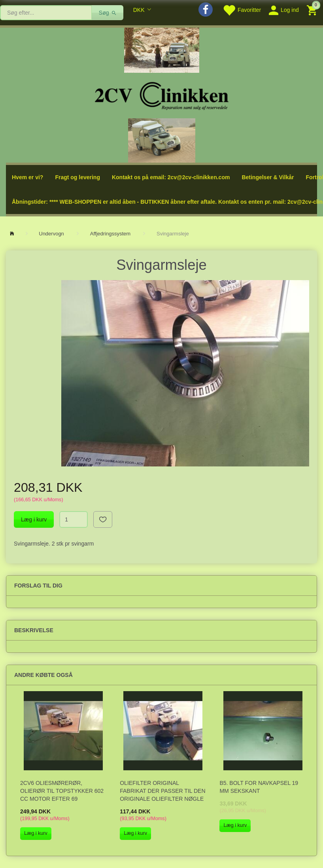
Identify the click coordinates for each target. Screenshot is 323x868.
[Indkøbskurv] (313, 10)
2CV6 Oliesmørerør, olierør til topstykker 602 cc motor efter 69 (62, 791)
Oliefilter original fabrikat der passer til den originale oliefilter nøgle (162, 791)
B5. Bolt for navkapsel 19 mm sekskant (259, 787)
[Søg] (108, 13)
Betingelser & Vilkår (268, 177)
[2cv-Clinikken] (162, 95)
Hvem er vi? (27, 177)
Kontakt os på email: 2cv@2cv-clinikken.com (171, 177)
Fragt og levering (77, 177)
